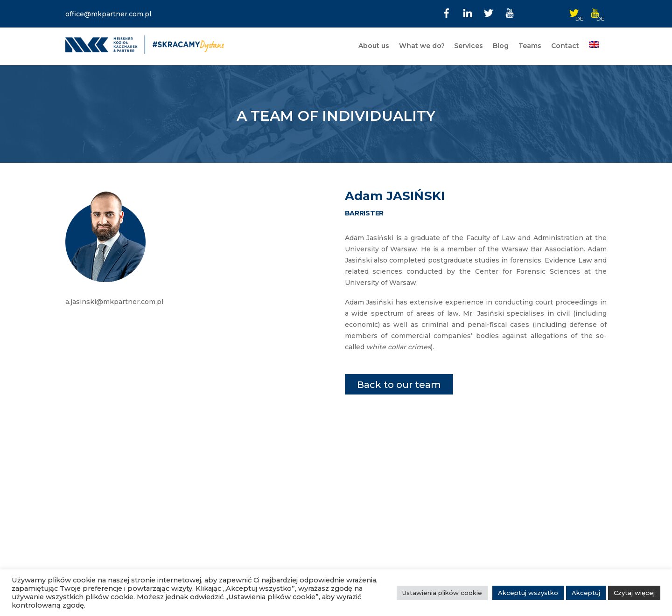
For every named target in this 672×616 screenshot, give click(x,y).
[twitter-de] (574, 12)
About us (374, 46)
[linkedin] (468, 12)
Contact (565, 46)
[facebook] (447, 12)
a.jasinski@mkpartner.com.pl (114, 302)
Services (469, 46)
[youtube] (510, 12)
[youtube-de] (595, 12)
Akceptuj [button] (586, 593)
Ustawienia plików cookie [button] (442, 593)
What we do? (422, 46)
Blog (501, 46)
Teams (530, 46)
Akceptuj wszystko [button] (528, 593)
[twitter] (489, 12)
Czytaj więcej (634, 593)
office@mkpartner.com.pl (108, 14)
